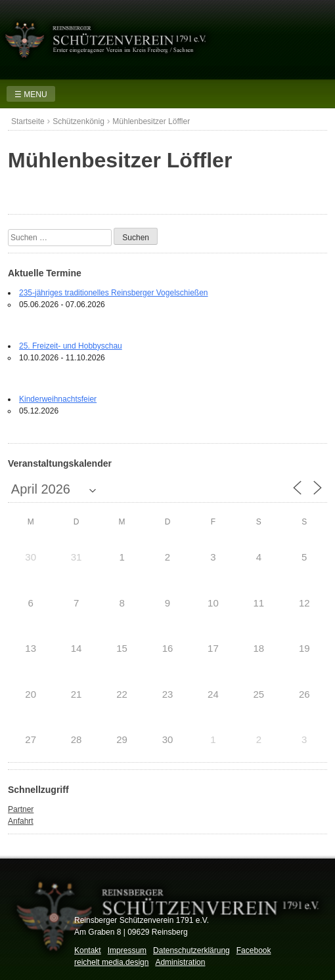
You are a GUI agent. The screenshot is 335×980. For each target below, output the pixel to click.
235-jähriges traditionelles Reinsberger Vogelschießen (114, 293)
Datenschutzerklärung (191, 950)
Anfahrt (21, 821)
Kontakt (88, 950)
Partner (21, 809)
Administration (180, 962)
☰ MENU (31, 95)
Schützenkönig (78, 121)
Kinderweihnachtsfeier (58, 399)
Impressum (127, 950)
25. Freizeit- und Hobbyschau (71, 346)
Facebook (254, 950)
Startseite (28, 121)
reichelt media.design (111, 962)
